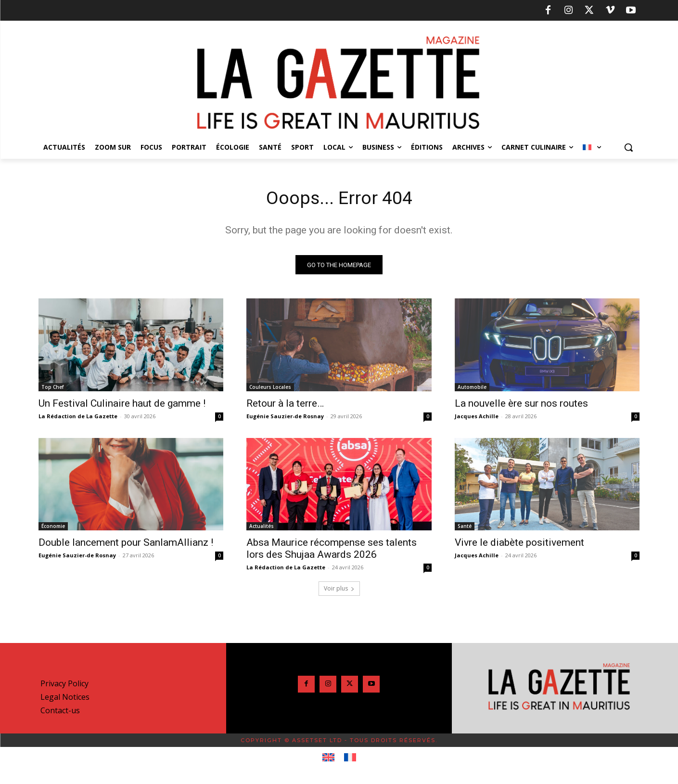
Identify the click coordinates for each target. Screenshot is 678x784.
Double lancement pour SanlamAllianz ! (126, 544)
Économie (53, 528)
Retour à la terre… (285, 405)
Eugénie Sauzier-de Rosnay (285, 418)
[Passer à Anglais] (328, 759)
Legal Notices (65, 699)
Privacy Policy (64, 685)
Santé (465, 528)
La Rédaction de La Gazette (78, 418)
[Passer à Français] (350, 759)
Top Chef (52, 388)
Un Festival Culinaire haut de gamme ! (122, 405)
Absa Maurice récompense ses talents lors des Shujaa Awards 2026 (332, 550)
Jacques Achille (477, 418)
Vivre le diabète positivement (519, 544)
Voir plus (339, 590)
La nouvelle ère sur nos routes (521, 405)
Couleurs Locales (270, 388)
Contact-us (60, 712)
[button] (628, 147)
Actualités (262, 528)
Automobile (472, 388)
